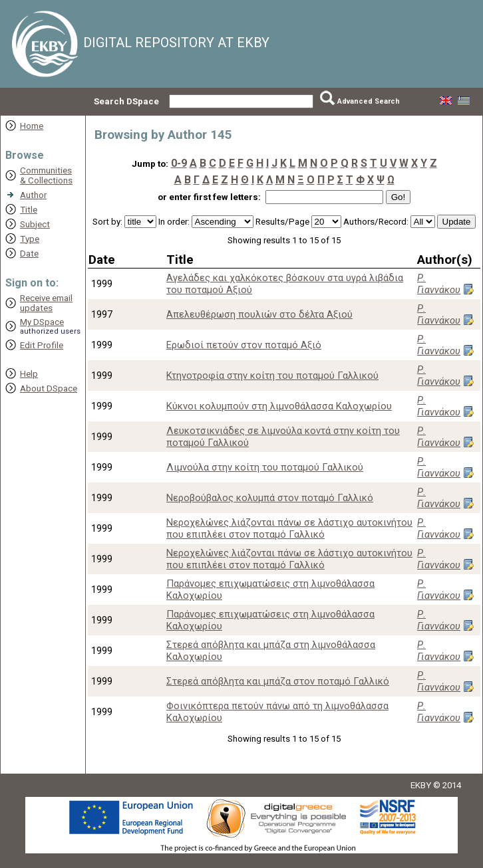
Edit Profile (42, 345)
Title (29, 210)
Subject (35, 224)
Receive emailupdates (46, 303)
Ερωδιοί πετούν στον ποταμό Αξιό (244, 345)
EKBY (421, 785)
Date (29, 254)
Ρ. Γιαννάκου (439, 284)
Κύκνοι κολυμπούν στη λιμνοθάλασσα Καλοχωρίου (279, 406)
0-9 (179, 163)
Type (30, 239)
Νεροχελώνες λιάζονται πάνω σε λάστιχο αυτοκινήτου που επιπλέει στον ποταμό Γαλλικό (289, 528)
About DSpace (49, 388)
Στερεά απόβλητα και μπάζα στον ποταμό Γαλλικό (278, 681)
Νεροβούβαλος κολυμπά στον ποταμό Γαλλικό (270, 498)
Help (29, 374)
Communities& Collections (46, 175)
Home (32, 126)
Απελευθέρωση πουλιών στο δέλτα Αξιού (259, 314)
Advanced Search (369, 101)
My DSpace (42, 322)
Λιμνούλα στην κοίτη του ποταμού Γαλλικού (265, 467)
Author (33, 195)
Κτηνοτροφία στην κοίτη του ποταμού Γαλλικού (272, 376)
